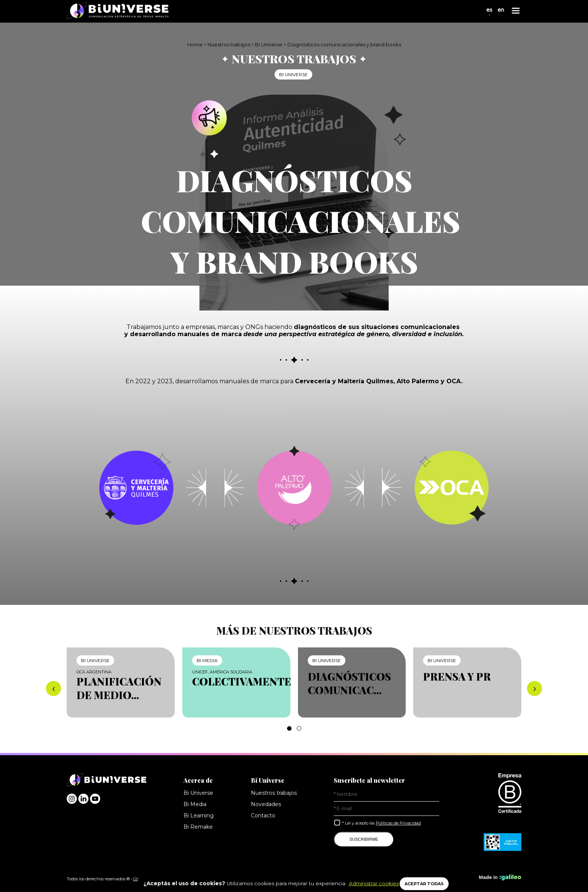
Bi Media (195, 804)
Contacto (263, 815)
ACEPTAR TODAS (425, 884)
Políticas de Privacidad (401, 823)
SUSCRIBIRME (364, 839)
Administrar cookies (370, 883)
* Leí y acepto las (383, 823)
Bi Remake (198, 827)
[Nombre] (386, 794)
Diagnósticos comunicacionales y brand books (345, 44)
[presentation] (53, 689)
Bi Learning (199, 815)
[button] (289, 728)
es (489, 13)
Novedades (265, 804)
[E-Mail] (386, 809)
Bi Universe (269, 44)
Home (194, 44)
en (501, 13)
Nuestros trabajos (228, 44)
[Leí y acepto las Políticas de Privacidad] (337, 823)
